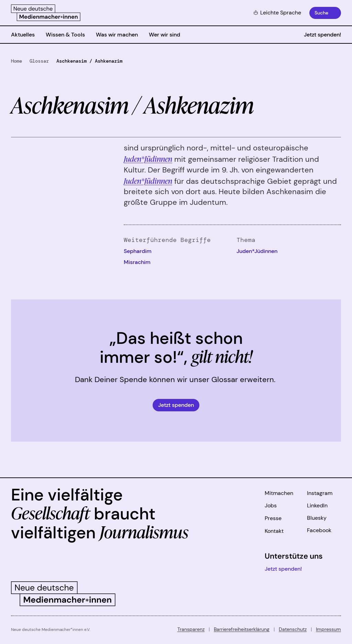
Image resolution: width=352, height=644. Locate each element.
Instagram (320, 493)
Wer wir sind (164, 35)
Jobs (271, 505)
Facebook (319, 530)
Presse (273, 518)
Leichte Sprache (277, 13)
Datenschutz (293, 629)
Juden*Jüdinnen (148, 181)
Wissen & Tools (65, 35)
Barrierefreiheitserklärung (242, 629)
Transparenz (191, 629)
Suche (321, 13)
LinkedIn (317, 505)
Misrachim (137, 262)
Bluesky (317, 518)
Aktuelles (23, 35)
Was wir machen (117, 35)
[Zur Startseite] (46, 13)
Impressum (328, 629)
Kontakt (274, 531)
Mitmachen (279, 493)
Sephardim (138, 251)
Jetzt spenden (176, 405)
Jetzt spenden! (322, 35)
